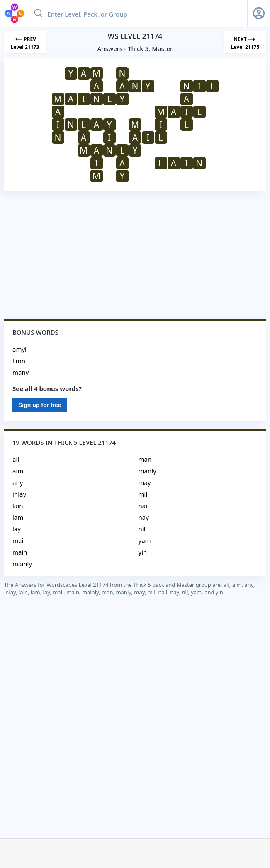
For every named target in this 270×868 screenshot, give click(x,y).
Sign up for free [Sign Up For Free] (40, 405)
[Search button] (38, 13)
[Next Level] (245, 42)
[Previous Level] (25, 42)
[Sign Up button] (259, 13)
